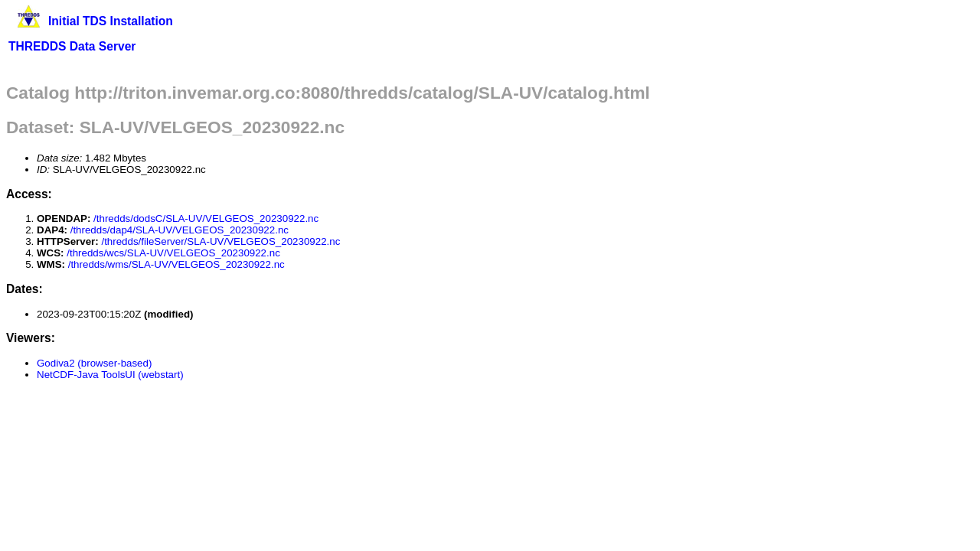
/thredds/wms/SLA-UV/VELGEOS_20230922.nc (176, 264)
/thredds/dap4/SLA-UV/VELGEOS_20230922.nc (180, 230)
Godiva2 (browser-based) (94, 363)
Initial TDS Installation (111, 21)
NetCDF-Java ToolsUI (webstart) (110, 375)
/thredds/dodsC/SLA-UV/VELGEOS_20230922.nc (206, 218)
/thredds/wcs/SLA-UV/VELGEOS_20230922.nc (173, 253)
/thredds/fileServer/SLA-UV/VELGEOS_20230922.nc (220, 241)
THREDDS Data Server (72, 46)
